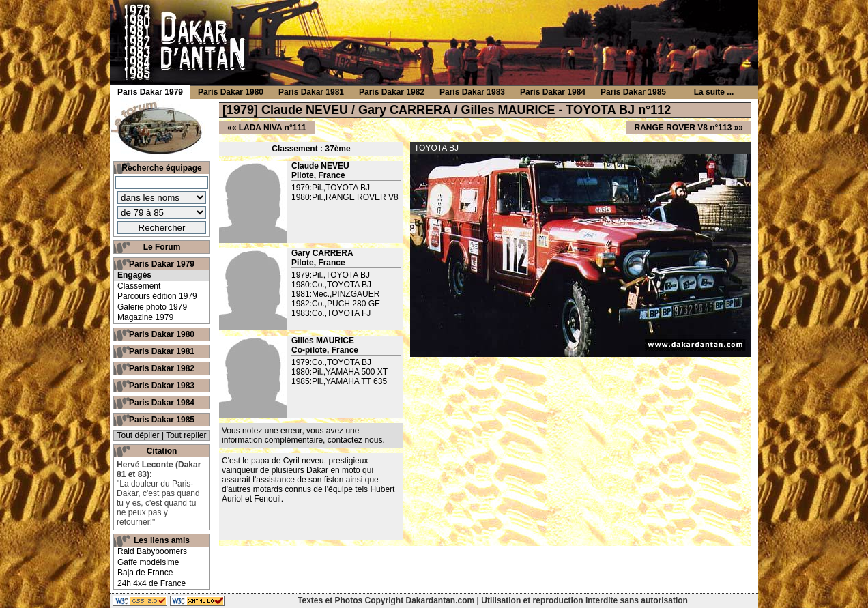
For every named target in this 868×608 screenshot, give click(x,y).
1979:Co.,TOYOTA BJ (331, 362)
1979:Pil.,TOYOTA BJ (331, 188)
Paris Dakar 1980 (162, 334)
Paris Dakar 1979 (162, 264)
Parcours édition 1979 (157, 296)
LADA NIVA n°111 (273, 128)
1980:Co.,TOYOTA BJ (331, 285)
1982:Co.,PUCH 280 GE (336, 304)
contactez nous (355, 440)
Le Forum (162, 247)
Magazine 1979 (145, 317)
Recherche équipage (161, 168)
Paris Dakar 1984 (162, 403)
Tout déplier (139, 435)
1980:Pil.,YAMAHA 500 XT (339, 372)
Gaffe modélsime (148, 562)
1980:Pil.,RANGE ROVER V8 (345, 197)
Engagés (134, 275)
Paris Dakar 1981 (162, 351)
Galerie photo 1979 (152, 307)
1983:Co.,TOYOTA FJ (331, 313)
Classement (139, 286)
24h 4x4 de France (151, 583)
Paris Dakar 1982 (162, 368)
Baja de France (145, 573)
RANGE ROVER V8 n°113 (683, 128)
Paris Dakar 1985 (162, 420)
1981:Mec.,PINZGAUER (335, 294)
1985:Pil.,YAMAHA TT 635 (339, 381)
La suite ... (714, 92)
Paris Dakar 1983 (162, 386)
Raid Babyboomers (152, 551)
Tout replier (186, 435)
